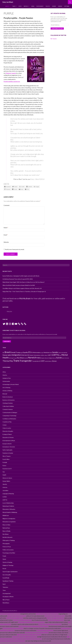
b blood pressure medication (45, 630)
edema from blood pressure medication (50, 624)
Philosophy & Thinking (9, 540)
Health (4, 475)
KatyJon (5, 307)
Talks (14, 6)
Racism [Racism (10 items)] (47, 358)
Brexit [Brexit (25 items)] (8, 352)
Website (6, 242)
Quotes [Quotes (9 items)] (43, 358)
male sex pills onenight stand (15, 618)
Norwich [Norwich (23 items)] (32, 358)
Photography (40, 6)
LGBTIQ (5, 500)
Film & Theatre (7, 456)
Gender (54, 6)
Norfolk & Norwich (7, 537)
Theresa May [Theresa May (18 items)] (8, 361)
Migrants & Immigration (9, 519)
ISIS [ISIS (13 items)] (28, 355)
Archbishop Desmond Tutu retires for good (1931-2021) (18, 279)
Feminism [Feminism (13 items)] (46, 352)
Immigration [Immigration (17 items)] (16, 355)
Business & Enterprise (9, 400)
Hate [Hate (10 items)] (60, 353)
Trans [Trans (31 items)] (16, 361)
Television (5, 587)
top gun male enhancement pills (17, 616)
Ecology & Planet (7, 434)
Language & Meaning (8, 494)
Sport (4, 584)
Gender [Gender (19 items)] (55, 352)
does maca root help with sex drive (55, 616)
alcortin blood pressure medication (13, 628)
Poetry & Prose (7, 547)
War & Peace (6, 600)
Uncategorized (7, 593)
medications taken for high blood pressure (25, 637)
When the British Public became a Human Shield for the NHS (19, 285)
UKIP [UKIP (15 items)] (43, 361)
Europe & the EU (7, 444)
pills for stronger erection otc (55, 618)
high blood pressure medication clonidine (29, 635)
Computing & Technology (9, 416)
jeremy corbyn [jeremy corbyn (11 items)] (40, 355)
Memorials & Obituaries (9, 509)
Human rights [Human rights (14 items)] (7, 355)
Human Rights (6, 481)
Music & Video (6, 525)
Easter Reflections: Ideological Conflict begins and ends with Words (21, 276)
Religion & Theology (8, 565)
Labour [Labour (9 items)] (46, 355)
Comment (7, 205)
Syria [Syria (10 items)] (63, 358)
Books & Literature (8, 397)
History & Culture (7, 478)
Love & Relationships (8, 503)
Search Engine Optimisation (10, 572)
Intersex (5, 487)
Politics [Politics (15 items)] (39, 358)
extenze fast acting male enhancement (47, 614)
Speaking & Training (8, 581)
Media (33, 6)
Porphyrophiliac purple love (12, 81)
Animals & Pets (7, 378)
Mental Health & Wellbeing (10, 512)
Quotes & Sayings (7, 562)
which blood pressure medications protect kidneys (34, 626)
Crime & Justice (7, 428)
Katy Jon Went (8, 2)
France (4, 466)
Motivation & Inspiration (9, 522)
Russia (4, 568)
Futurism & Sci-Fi (7, 469)
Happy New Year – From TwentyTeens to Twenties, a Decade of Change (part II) (24, 291)
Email (6, 235)
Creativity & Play (7, 422)
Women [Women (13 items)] (54, 361)
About (7, 6)
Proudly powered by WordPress (10, 611)
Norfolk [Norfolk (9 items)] (26, 358)
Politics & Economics (8, 550)
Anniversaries (6, 381)
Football (5, 462)
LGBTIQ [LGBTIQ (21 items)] (55, 355)
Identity (5, 484)
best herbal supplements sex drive (10, 614)
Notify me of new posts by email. (15, 249)
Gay (4, 472)
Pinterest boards (11, 73)
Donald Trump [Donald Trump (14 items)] (15, 352)
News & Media (6, 531)
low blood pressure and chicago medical (37, 633)
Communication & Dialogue (10, 412)
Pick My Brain (25, 298)
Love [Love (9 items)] (60, 355)
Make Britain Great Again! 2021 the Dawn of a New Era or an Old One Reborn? (24, 282)
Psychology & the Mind (9, 553)
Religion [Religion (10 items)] (51, 358)
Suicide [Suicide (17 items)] (59, 358)
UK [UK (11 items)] (40, 361)
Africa (4, 372)
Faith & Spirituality (7, 450)
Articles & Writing (7, 391)
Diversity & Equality (8, 431)
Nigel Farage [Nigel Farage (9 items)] (14, 358)
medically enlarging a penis (56, 620)
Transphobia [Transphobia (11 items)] (35, 361)
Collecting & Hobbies (8, 406)
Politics (48, 6)
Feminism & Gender (8, 453)
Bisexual (5, 394)
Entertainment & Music (9, 441)
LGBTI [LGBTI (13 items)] (50, 355)
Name (6, 228)
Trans (4, 590)
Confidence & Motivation (9, 419)
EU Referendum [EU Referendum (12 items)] (36, 353)
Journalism (5, 490)
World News (6, 603)
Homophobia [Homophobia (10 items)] (64, 353)
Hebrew (60, 6)
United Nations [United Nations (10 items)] (48, 361)
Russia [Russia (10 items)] (54, 358)
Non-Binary (6, 534)
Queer (4, 559)
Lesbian (5, 497)
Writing (26, 6)
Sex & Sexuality (7, 575)
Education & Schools (8, 437)
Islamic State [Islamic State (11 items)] (33, 355)
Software (67, 6)
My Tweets (54, 39)
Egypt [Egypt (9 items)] (21, 353)
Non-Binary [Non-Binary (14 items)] (21, 358)
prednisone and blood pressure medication (12, 641)
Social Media (6, 578)
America (5, 375)
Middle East (6, 515)
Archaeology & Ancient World (11, 384)
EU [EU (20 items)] (30, 352)
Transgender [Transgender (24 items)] (26, 361)
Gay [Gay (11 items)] (51, 353)
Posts (20, 6)
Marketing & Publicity (8, 506)
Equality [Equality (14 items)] (26, 352)
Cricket (5, 425)
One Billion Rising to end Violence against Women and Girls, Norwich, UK (22, 288)
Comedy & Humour (8, 409)
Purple (4, 556)
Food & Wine (6, 459)
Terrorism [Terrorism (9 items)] (67, 358)
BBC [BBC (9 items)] (3, 353)
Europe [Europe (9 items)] (42, 353)
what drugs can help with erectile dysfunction (31, 622)
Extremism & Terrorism (9, 447)
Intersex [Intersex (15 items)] (24, 355)
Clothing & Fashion (8, 403)
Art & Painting (6, 388)
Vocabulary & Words (8, 597)
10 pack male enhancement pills (22, 620)
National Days (6, 528)
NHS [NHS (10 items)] (10, 358)
